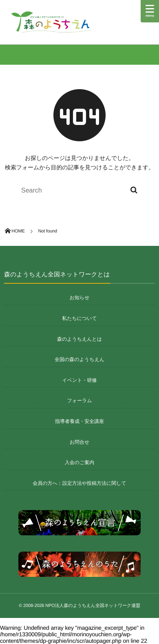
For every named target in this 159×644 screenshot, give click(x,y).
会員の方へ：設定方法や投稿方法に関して (79, 483)
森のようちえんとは (79, 339)
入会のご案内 (80, 462)
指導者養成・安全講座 (79, 421)
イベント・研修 (79, 380)
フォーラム (79, 401)
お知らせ (80, 298)
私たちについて (79, 318)
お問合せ (80, 442)
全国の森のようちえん (79, 359)
